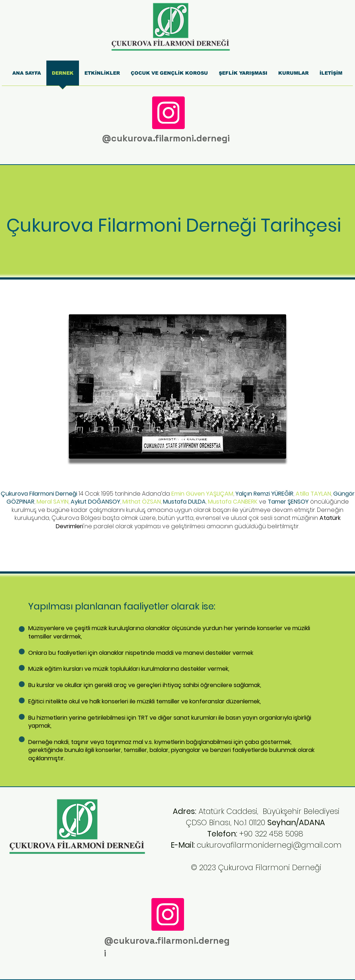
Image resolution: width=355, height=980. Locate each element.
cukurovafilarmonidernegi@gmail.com (269, 845)
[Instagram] (168, 113)
